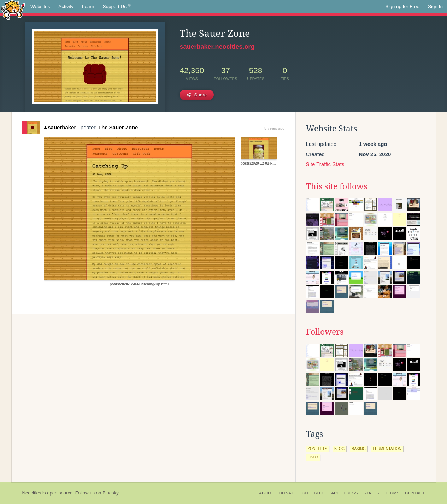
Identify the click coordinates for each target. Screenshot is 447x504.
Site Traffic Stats (325, 164)
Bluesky (111, 493)
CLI (305, 493)
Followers (325, 332)
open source (60, 493)
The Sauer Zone (118, 127)
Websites (40, 7)
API (334, 493)
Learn (88, 7)
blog (339, 449)
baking (359, 449)
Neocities (32, 493)
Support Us (117, 7)
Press (351, 493)
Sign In (435, 7)
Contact (415, 493)
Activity (66, 7)
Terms (392, 493)
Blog (320, 493)
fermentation (387, 449)
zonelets (317, 449)
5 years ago (274, 128)
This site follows (337, 186)
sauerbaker (60, 127)
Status (371, 493)
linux (313, 457)
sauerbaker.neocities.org (217, 47)
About (266, 493)
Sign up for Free (402, 7)
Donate (288, 493)
